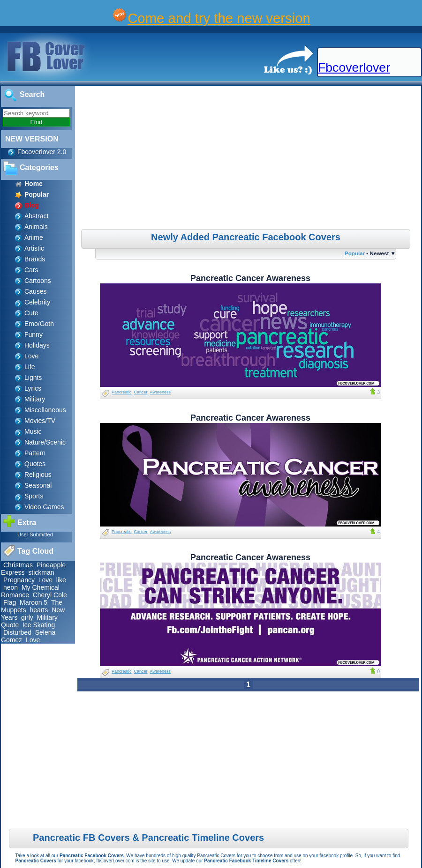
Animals (36, 227)
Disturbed (17, 632)
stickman (41, 572)
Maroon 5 (34, 602)
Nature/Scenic (45, 442)
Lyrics (33, 388)
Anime (34, 237)
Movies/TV (40, 421)
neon (11, 587)
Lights (33, 378)
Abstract (36, 216)
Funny (34, 334)
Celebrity (37, 302)
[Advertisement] (249, 159)
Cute (31, 313)
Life (30, 367)
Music (33, 431)
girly (27, 617)
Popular (355, 253)
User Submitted (35, 534)
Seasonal (38, 485)
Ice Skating (39, 625)
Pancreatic (122, 392)
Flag (10, 602)
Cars (31, 270)
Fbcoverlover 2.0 (42, 152)
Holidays (37, 345)
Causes (35, 291)
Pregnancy (19, 580)
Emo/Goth (39, 324)
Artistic (34, 248)
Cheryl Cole (50, 595)
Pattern (35, 453)
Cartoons (38, 281)
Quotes (35, 464)
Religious (38, 475)
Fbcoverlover (354, 67)
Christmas (18, 565)
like (61, 580)
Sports (34, 496)
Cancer (141, 392)
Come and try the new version (219, 18)
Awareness (160, 392)
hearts (39, 610)
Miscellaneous (45, 410)
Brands (35, 259)
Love (31, 356)
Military (35, 399)
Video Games (44, 507)
